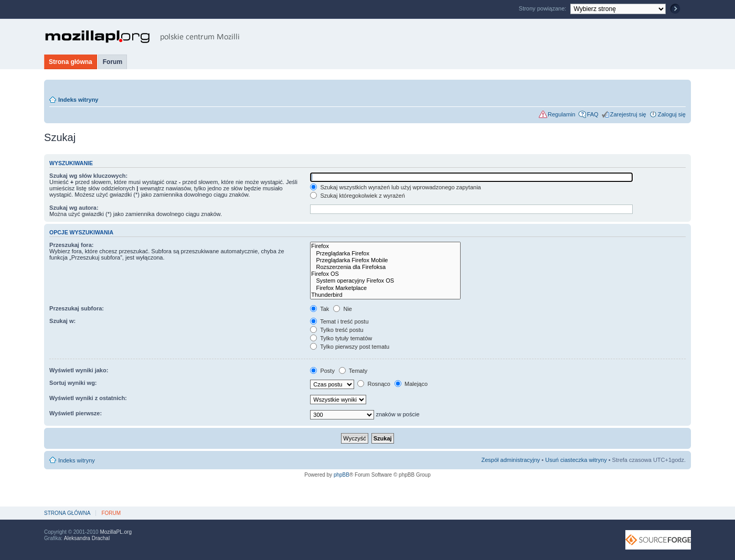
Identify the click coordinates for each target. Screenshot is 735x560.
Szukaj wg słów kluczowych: (88, 176)
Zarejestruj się (628, 114)
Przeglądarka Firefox (385, 254)
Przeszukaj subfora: (77, 308)
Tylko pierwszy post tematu (350, 347)
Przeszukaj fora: (71, 245)
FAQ (593, 114)
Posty (322, 371)
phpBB (342, 475)
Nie (343, 309)
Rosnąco (374, 384)
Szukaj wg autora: (74, 208)
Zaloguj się (672, 114)
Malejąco (411, 384)
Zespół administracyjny (510, 460)
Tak (319, 309)
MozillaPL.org (116, 532)
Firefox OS (385, 274)
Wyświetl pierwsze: (76, 413)
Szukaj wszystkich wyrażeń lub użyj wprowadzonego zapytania (395, 187)
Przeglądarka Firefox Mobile (385, 260)
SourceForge (658, 540)
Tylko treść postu (337, 330)
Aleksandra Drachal (87, 538)
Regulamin (562, 114)
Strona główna (71, 62)
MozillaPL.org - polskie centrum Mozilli (142, 37)
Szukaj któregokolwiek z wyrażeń (357, 196)
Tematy (353, 371)
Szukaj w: (62, 321)
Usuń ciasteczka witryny (576, 460)
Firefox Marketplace (385, 288)
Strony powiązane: (544, 8)
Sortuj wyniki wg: (73, 383)
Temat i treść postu (339, 321)
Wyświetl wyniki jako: (79, 370)
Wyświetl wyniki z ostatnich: (88, 398)
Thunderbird (385, 295)
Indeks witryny (78, 100)
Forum (113, 62)
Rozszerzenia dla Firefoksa (385, 267)
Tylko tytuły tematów (341, 338)
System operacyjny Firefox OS (385, 281)
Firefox (385, 246)
